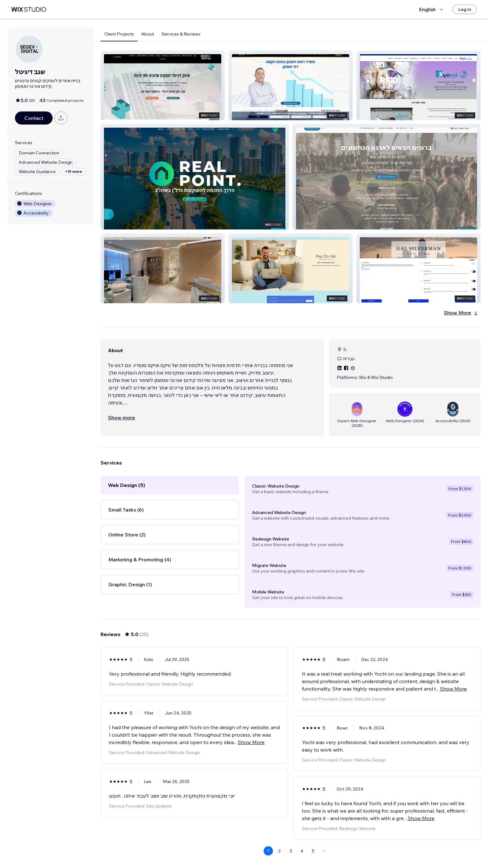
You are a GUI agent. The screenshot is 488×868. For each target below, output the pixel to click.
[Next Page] (324, 851)
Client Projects (119, 34)
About (148, 34)
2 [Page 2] (279, 851)
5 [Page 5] (313, 851)
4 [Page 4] (302, 851)
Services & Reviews (181, 34)
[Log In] (465, 9)
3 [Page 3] (291, 851)
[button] (163, 85)
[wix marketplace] (29, 9)
